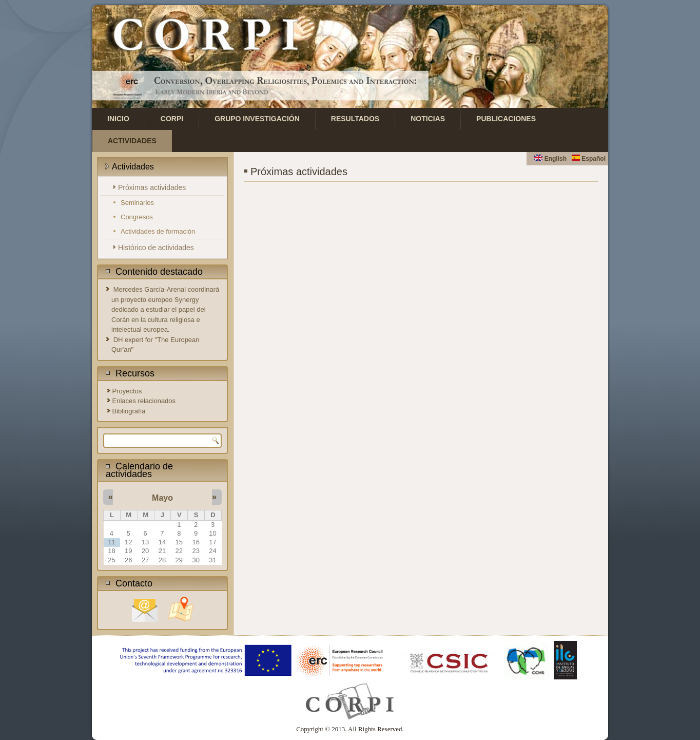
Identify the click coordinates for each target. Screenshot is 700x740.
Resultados (355, 119)
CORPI (172, 119)
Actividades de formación (158, 231)
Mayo (162, 498)
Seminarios (137, 203)
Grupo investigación (257, 119)
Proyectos (127, 391)
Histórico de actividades (156, 248)
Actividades (132, 141)
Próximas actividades (152, 187)
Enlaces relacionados (144, 401)
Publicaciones (506, 119)
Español (589, 159)
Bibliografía (129, 411)
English (550, 159)
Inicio (118, 119)
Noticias (428, 119)
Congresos (137, 217)
